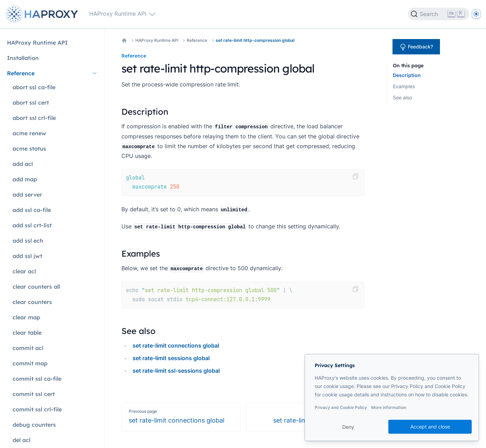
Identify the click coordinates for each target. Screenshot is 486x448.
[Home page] (43, 14)
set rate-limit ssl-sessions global (176, 371)
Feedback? (416, 47)
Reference (197, 40)
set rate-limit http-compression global (255, 40)
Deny (348, 427)
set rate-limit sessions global (171, 358)
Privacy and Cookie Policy (341, 407)
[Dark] (476, 14)
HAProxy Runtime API (157, 40)
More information (389, 407)
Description (407, 75)
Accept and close (430, 427)
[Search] (439, 14)
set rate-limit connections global (176, 346)
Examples (404, 86)
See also (402, 97)
